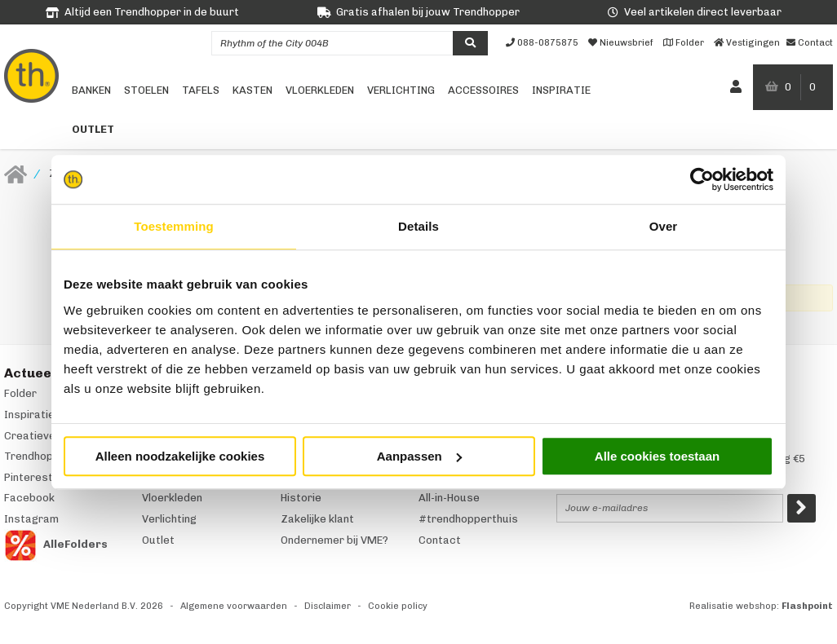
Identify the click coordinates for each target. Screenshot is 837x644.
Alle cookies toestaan (657, 456)
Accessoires (483, 90)
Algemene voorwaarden (234, 606)
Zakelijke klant (317, 519)
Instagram (31, 519)
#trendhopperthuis (468, 519)
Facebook (29, 498)
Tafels (201, 90)
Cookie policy (398, 606)
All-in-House (449, 498)
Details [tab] (418, 226)
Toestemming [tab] (174, 226)
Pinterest (29, 477)
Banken (91, 90)
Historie (301, 498)
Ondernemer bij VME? (334, 540)
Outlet (93, 129)
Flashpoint (807, 606)
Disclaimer (328, 606)
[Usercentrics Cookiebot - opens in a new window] (702, 179)
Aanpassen (419, 456)
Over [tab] (664, 226)
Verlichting (401, 90)
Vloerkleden (320, 90)
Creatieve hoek (43, 436)
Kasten (252, 90)
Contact (440, 540)
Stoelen (146, 90)
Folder (20, 393)
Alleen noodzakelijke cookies (180, 456)
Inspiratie (561, 90)
